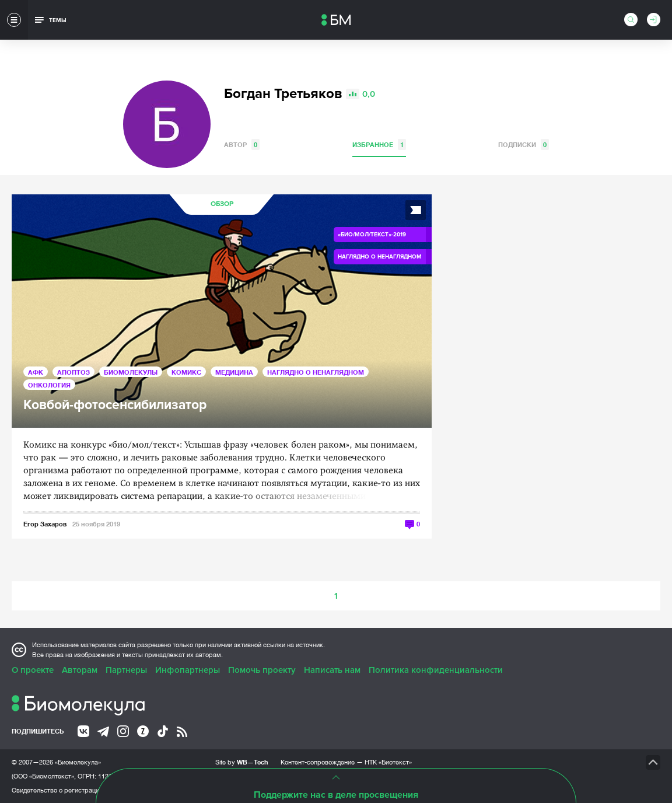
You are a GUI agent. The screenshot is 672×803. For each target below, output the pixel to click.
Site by (242, 762)
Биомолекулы (131, 372)
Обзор (222, 204)
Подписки (524, 144)
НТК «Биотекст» (388, 762)
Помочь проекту (262, 670)
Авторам (80, 670)
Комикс (186, 372)
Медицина (234, 372)
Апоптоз (73, 372)
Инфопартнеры (188, 670)
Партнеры (126, 670)
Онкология (49, 385)
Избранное (379, 144)
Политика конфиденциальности (436, 670)
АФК (36, 372)
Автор (242, 144)
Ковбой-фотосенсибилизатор (115, 405)
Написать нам (332, 670)
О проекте (33, 670)
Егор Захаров (45, 524)
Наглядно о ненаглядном (316, 372)
